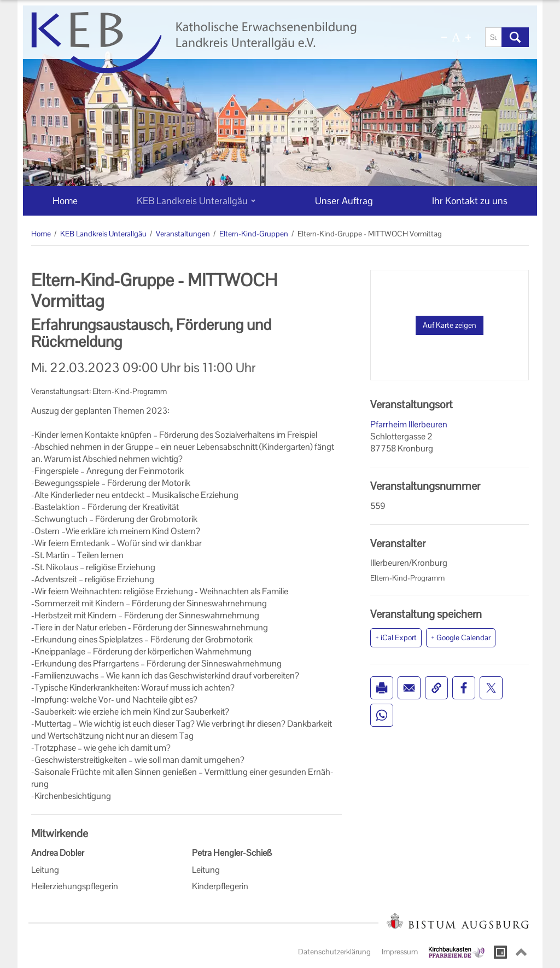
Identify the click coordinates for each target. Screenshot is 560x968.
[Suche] (494, 37)
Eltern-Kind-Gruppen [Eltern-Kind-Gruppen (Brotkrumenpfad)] (254, 234)
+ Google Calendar (461, 637)
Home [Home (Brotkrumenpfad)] (41, 234)
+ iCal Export (396, 637)
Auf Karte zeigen (450, 325)
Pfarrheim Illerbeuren (409, 424)
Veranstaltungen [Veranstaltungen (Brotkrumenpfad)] (183, 234)
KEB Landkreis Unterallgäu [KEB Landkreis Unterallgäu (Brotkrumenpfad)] (103, 234)
